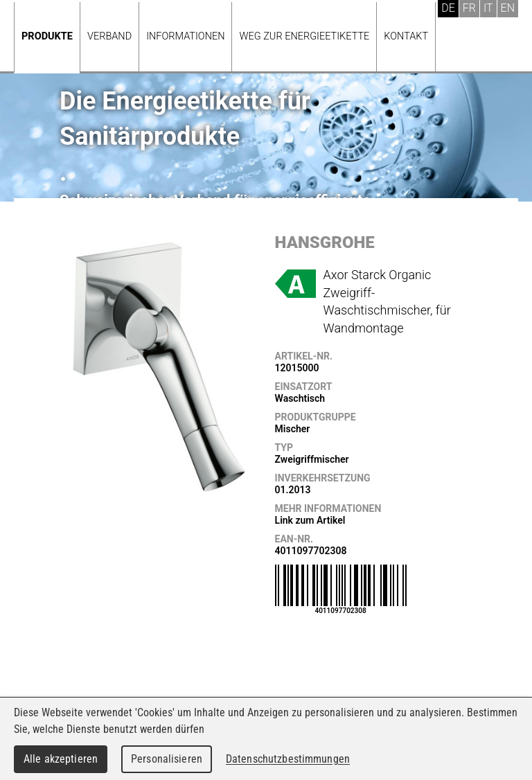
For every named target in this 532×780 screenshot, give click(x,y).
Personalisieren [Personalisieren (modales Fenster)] (167, 759)
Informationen (185, 36)
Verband (109, 36)
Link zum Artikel (310, 520)
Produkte (47, 36)
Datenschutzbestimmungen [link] (288, 759)
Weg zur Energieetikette (304, 36)
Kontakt (406, 36)
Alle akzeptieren (61, 759)
